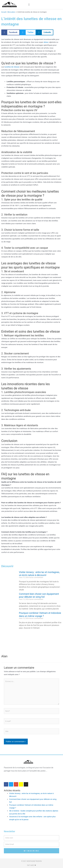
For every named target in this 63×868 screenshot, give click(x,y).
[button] (29, 5)
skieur (46, 42)
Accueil (4, 12)
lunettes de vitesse (12, 67)
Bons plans (11, 12)
